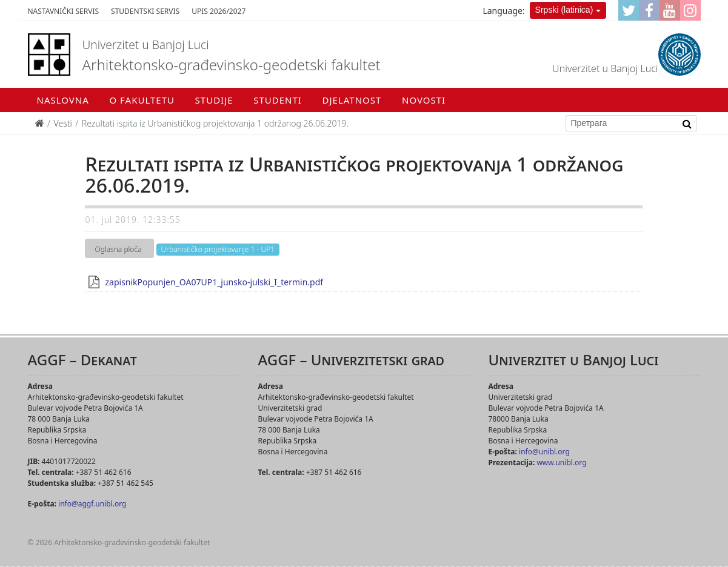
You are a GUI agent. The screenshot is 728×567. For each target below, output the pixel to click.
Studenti (278, 100)
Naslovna (63, 100)
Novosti (424, 100)
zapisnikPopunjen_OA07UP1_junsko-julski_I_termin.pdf (214, 282)
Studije (214, 100)
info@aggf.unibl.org (92, 504)
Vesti (63, 123)
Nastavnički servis (64, 11)
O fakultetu (142, 100)
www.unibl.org (561, 463)
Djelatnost (352, 100)
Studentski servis (145, 11)
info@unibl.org (544, 452)
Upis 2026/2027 (219, 11)
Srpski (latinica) (564, 10)
